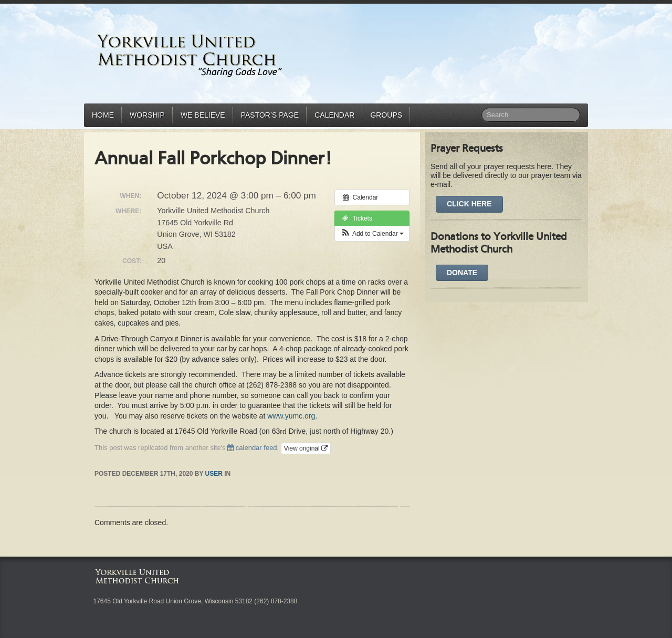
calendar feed (252, 448)
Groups (386, 115)
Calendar (334, 115)
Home (103, 115)
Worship (147, 115)
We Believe (203, 115)
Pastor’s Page (270, 115)
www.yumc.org (291, 416)
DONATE (462, 273)
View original (306, 448)
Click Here (469, 204)
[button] (372, 234)
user (214, 474)
